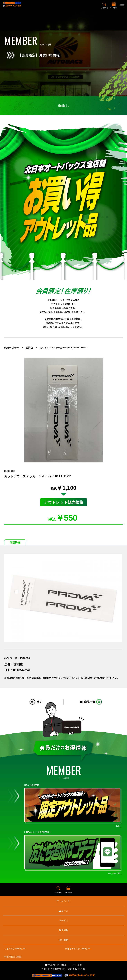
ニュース (64, 911)
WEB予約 (114, 8)
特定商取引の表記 (13, 957)
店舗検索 (104, 8)
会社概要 (64, 940)
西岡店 (29, 348)
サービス (64, 920)
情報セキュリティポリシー (78, 949)
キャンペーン (64, 901)
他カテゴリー (11, 348)
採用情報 (64, 930)
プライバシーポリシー (15, 949)
